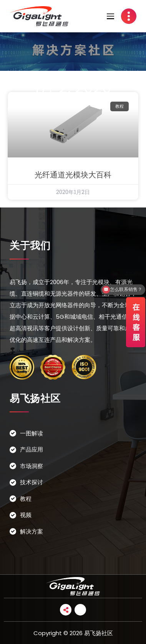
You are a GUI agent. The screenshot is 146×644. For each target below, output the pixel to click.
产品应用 (32, 449)
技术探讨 (32, 482)
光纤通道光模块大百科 (73, 175)
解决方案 (32, 531)
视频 (26, 515)
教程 (26, 499)
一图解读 (32, 433)
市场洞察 (32, 466)
